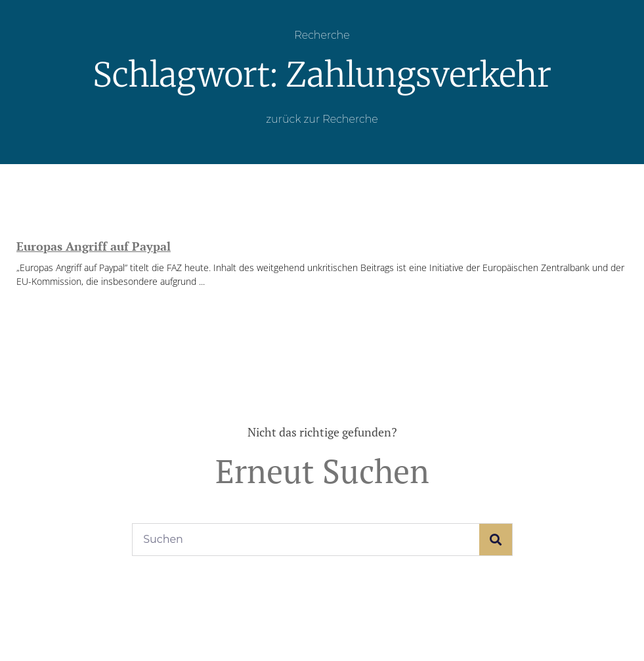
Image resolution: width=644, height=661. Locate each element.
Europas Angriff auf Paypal (94, 246)
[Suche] (496, 540)
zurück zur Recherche (322, 119)
